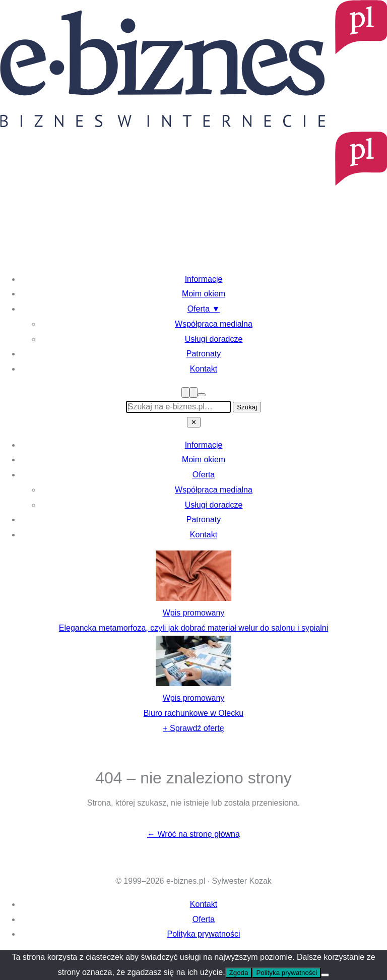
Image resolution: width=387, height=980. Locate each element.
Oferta (204, 309)
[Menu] (185, 392)
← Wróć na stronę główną (193, 834)
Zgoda (239, 973)
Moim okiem (204, 294)
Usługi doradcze (214, 339)
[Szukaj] (193, 392)
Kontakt (204, 369)
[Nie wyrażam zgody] (325, 975)
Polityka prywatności (204, 934)
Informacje (204, 279)
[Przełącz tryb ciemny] (202, 395)
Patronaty (204, 354)
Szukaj (247, 407)
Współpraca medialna (214, 324)
